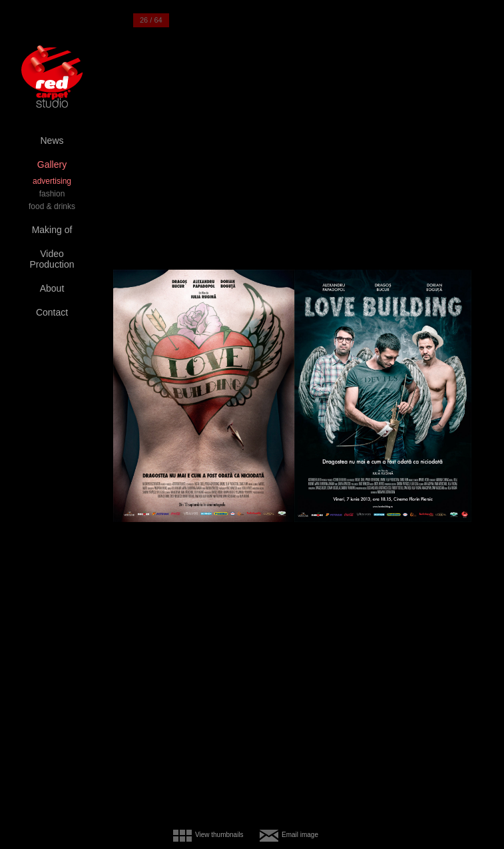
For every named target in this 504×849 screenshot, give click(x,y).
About (52, 288)
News (52, 141)
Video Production (52, 259)
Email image (300, 835)
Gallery (52, 164)
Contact (52, 312)
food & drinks (52, 206)
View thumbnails (219, 835)
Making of (52, 230)
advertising (52, 181)
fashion (52, 194)
